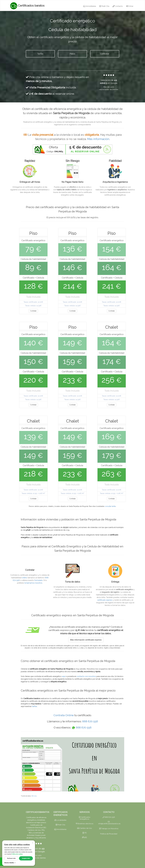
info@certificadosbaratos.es (109, 823)
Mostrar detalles (10, 863)
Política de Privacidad (109, 834)
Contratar (105, 54)
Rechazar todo (11, 858)
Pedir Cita (104, 6)
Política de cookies (17, 854)
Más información (98, 139)
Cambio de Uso (85, 828)
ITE (85, 833)
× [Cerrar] (33, 843)
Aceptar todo (26, 858)
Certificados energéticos (85, 818)
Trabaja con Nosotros (109, 829)
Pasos (72, 54)
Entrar (130, 6)
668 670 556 (90, 721)
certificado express (105, 600)
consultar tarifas (110, 506)
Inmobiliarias (90, 6)
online (24, 578)
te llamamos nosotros (33, 583)
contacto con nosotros (86, 676)
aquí (64, 676)
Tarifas (40, 54)
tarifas (34, 706)
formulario (39, 580)
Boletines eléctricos (85, 824)
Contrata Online (64, 715)
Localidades (60, 820)
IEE (85, 837)
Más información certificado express (86, 640)
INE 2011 (34, 796)
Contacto (118, 6)
